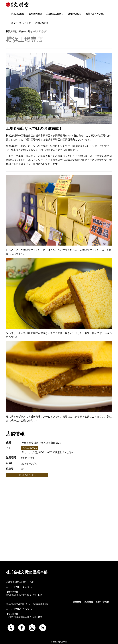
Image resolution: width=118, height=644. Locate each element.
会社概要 (77, 602)
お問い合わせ (102, 602)
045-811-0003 (30, 448)
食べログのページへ (27, 475)
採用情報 (89, 602)
